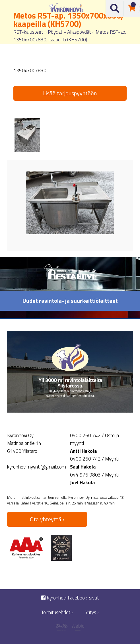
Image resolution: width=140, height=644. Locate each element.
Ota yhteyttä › (47, 519)
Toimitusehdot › (57, 612)
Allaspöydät (79, 32)
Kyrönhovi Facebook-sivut (70, 598)
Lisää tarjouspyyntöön (70, 93)
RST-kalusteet (28, 32)
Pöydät (55, 32)
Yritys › (92, 612)
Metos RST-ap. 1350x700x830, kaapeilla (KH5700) (70, 36)
